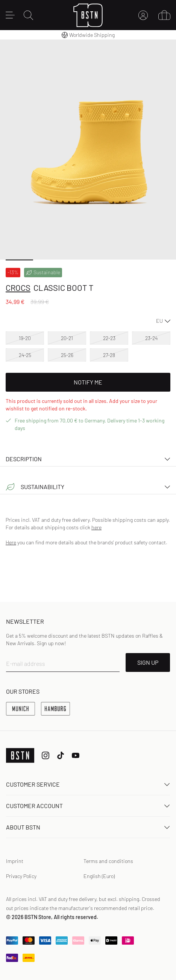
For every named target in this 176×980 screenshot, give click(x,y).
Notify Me (88, 382)
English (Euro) (99, 876)
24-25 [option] (25, 355)
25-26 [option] (67, 355)
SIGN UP (148, 662)
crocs (18, 287)
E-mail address (26, 663)
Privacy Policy (21, 876)
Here (11, 542)
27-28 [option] (109, 355)
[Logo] (88, 15)
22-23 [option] (109, 338)
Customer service (88, 784)
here (96, 527)
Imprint (15, 861)
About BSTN (88, 827)
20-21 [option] (67, 338)
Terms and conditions (108, 861)
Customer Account (88, 806)
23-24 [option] (151, 338)
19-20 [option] (25, 338)
